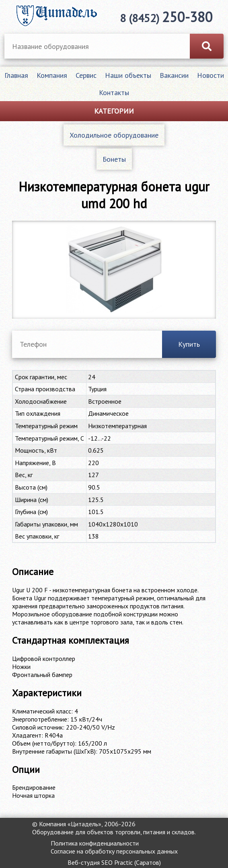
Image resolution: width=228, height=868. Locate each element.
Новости (211, 75)
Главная (16, 75)
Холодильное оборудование (114, 135)
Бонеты (114, 159)
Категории (114, 111)
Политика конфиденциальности (95, 843)
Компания (52, 75)
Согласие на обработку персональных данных (114, 851)
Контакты (114, 92)
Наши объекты (128, 75)
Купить (189, 344)
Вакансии (174, 75)
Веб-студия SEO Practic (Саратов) (114, 862)
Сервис (86, 75)
